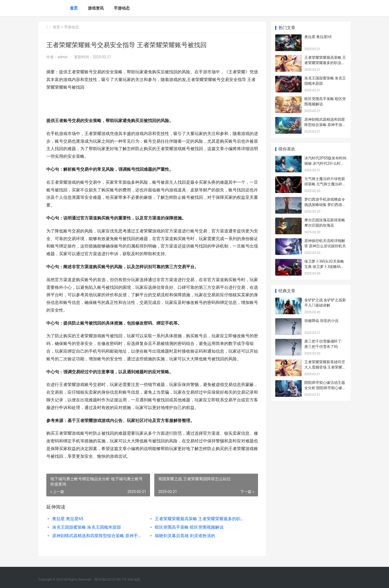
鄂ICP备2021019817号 (111, 580)
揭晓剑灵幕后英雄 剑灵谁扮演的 (185, 536)
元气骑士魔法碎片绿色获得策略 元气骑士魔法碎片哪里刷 (325, 184)
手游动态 (122, 8)
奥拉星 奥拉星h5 (68, 519)
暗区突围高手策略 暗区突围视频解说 (189, 527)
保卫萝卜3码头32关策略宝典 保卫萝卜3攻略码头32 (324, 266)
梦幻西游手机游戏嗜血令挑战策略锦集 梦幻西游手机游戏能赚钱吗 (325, 205)
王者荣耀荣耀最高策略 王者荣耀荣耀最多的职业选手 (201, 519)
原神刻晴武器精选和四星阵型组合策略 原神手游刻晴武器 (98, 536)
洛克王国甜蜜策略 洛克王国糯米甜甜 (87, 527)
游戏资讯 (96, 8)
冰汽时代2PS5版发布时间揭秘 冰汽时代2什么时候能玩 (325, 163)
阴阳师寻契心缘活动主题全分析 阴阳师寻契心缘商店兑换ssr (325, 388)
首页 (74, 8)
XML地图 (134, 580)
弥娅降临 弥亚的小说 (321, 321)
